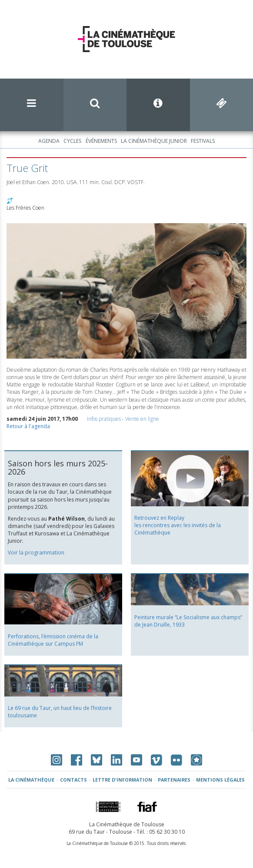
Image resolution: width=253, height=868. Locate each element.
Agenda (49, 141)
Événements (101, 141)
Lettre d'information (122, 780)
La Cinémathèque (31, 780)
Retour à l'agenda (28, 426)
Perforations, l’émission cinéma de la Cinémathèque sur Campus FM (53, 640)
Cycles (72, 141)
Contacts (73, 780)
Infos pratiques (104, 419)
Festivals (203, 141)
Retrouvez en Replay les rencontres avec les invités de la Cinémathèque (178, 525)
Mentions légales (220, 780)
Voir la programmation (36, 553)
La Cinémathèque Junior (154, 141)
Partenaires (174, 780)
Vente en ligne (142, 419)
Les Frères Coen (25, 208)
